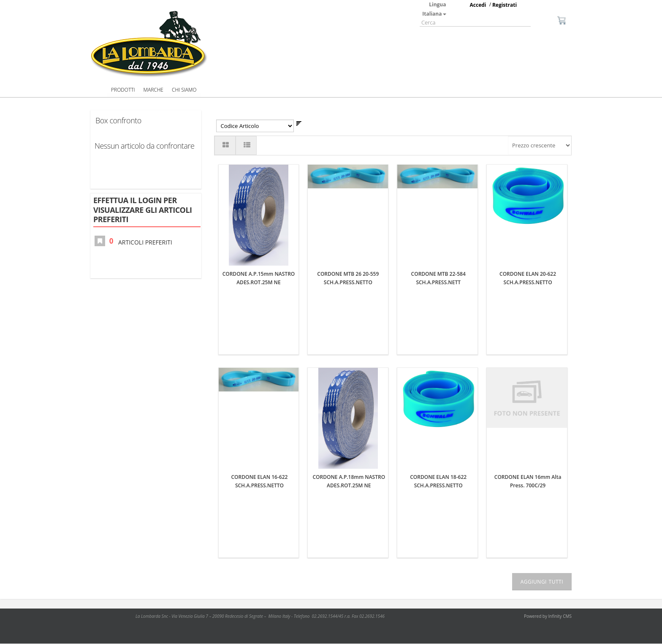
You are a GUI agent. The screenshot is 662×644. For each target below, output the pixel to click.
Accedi (478, 5)
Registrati (505, 5)
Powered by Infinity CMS (548, 617)
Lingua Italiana (434, 9)
